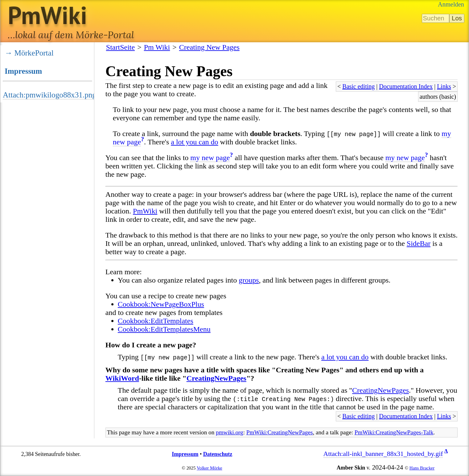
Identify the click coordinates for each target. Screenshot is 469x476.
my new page (210, 158)
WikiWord (122, 378)
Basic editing (358, 86)
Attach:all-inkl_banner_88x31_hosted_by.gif (383, 454)
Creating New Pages (209, 47)
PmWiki (145, 211)
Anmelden (451, 4)
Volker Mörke (210, 468)
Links (444, 86)
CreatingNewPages (216, 378)
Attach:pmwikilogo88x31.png (49, 95)
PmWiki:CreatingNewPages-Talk (394, 432)
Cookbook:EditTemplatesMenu (164, 329)
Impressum (23, 71)
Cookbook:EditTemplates (156, 321)
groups (249, 280)
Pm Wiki (157, 47)
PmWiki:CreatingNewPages (280, 432)
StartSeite (120, 47)
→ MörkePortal (29, 53)
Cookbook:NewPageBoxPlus (161, 304)
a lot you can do (194, 142)
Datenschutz (218, 454)
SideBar (419, 243)
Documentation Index (406, 86)
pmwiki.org (230, 432)
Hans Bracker (422, 468)
